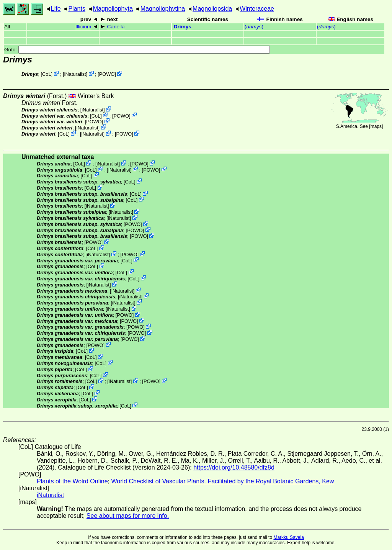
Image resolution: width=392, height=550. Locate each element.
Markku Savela (288, 537)
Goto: (137, 50)
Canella (116, 27)
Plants (77, 9)
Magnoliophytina (163, 9)
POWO (107, 74)
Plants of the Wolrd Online (72, 481)
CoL (47, 74)
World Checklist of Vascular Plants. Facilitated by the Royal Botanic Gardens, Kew (222, 481)
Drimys (183, 27)
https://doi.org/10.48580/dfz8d (234, 467)
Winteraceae (257, 9)
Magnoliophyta (113, 9)
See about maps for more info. (128, 516)
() (254, 27)
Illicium (83, 27)
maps (376, 126)
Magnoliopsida (212, 9)
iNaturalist (75, 74)
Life (56, 9)
